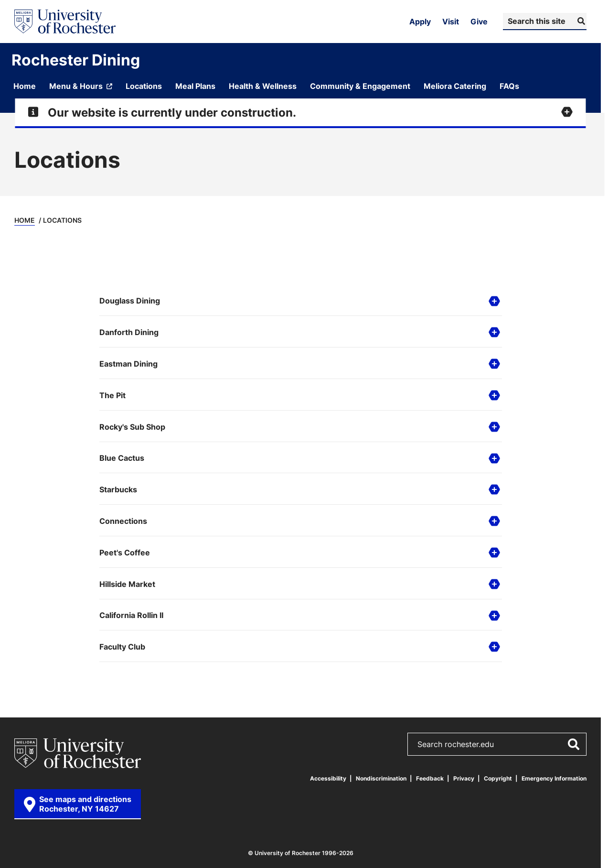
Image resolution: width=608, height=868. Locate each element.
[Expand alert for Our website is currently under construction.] (300, 112)
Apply (420, 22)
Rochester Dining (76, 60)
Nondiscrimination (381, 778)
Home (25, 220)
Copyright (498, 778)
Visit (451, 22)
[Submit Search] (580, 21)
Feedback (430, 778)
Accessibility (328, 778)
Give (479, 22)
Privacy (464, 778)
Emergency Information (554, 778)
